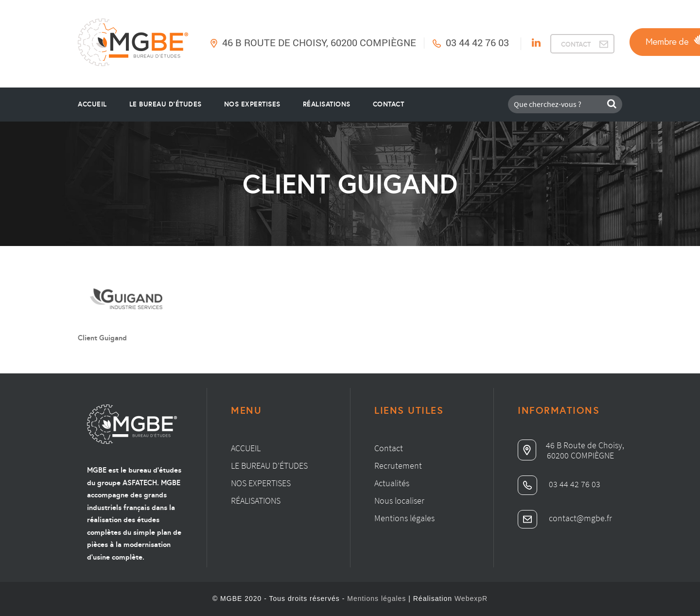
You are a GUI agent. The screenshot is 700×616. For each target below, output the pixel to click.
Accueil (92, 104)
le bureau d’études (166, 104)
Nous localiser (399, 501)
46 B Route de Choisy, (571, 445)
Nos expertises (261, 483)
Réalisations (327, 104)
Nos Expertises (252, 104)
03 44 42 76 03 (477, 42)
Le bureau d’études (269, 466)
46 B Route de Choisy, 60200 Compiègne (319, 42)
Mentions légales (404, 518)
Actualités (392, 483)
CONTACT (576, 44)
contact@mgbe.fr (565, 518)
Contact (389, 104)
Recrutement (398, 466)
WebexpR (471, 598)
